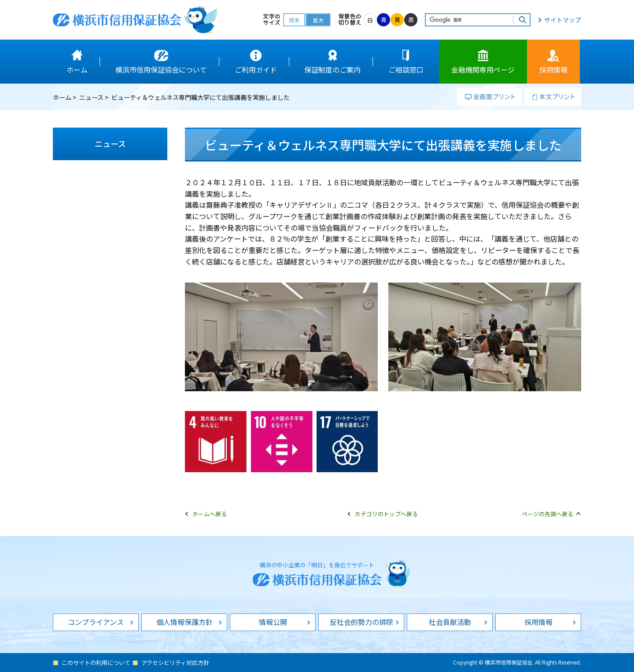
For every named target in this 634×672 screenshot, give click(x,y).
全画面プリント (489, 97)
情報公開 (273, 622)
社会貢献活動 (450, 622)
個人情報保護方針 (184, 622)
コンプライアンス (96, 622)
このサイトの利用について (96, 663)
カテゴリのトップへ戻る (386, 514)
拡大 (318, 20)
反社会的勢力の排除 (361, 622)
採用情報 (538, 622)
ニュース (91, 97)
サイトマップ (563, 20)
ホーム (62, 97)
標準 (294, 20)
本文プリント (553, 97)
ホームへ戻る (210, 514)
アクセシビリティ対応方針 (175, 663)
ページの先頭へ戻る (547, 514)
